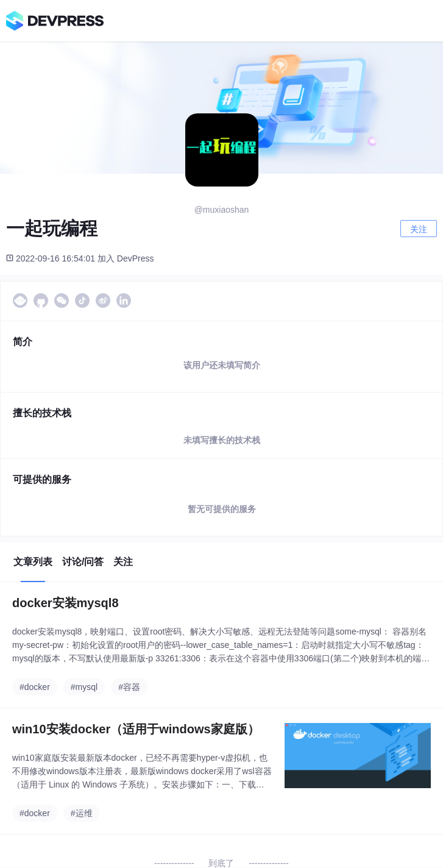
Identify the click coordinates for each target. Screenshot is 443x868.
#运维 (82, 813)
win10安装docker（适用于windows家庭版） (136, 729)
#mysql (84, 687)
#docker (35, 687)
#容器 (129, 687)
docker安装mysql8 (66, 603)
